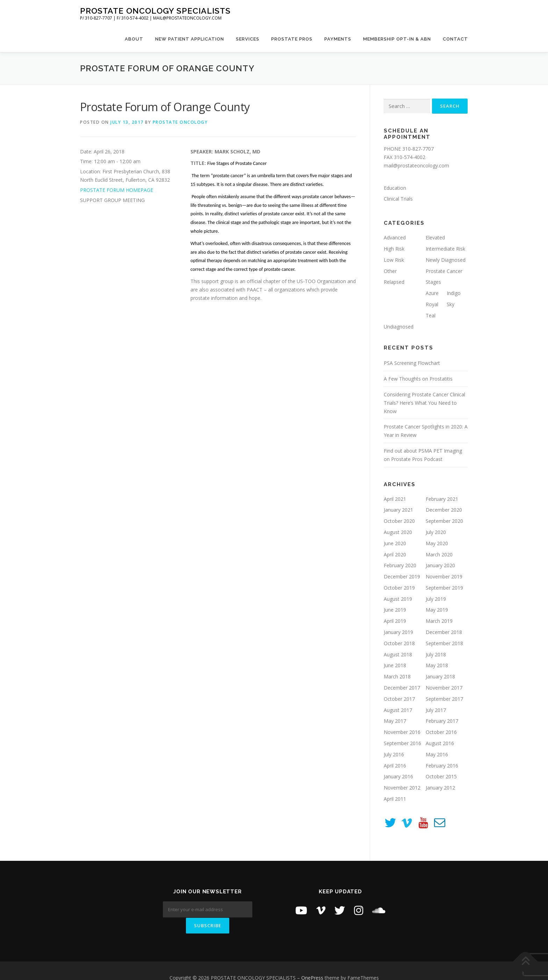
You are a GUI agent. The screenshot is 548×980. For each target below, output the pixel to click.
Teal (431, 315)
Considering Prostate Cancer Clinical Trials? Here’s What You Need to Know (424, 403)
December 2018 (444, 632)
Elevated (435, 237)
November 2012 (402, 788)
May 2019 (437, 610)
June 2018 (395, 665)
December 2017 (402, 688)
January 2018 (440, 676)
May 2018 (437, 665)
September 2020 (444, 521)
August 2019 (398, 599)
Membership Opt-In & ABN (397, 39)
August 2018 (398, 654)
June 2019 (395, 610)
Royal (432, 304)
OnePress (312, 963)
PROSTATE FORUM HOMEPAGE (117, 190)
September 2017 (444, 699)
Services (248, 39)
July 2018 (436, 654)
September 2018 (444, 643)
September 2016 (402, 743)
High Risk (394, 249)
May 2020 (437, 543)
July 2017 (436, 710)
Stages (433, 282)
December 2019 (402, 577)
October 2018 (399, 643)
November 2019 (444, 577)
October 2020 (399, 521)
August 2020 (398, 532)
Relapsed (394, 282)
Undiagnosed (399, 327)
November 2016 (402, 732)
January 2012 (440, 788)
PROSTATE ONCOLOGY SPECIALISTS (155, 11)
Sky (450, 304)
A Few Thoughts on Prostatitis (418, 379)
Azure (432, 293)
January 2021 (398, 510)
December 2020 (444, 510)
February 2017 (442, 721)
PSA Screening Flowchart (412, 363)
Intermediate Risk (445, 249)
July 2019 (436, 599)
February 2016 (442, 766)
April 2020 (395, 554)
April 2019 (395, 621)
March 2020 (439, 554)
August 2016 (440, 743)
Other (390, 271)
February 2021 (442, 499)
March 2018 (397, 676)
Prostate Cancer (444, 271)
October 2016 (441, 732)
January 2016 (398, 776)
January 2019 (398, 632)
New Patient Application (190, 39)
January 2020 (440, 565)
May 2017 (395, 721)
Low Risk (394, 260)
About (134, 39)
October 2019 (399, 588)
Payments (338, 39)
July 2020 (436, 532)
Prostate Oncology (180, 122)
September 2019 (444, 588)
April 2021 (395, 499)
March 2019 (439, 621)
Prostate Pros (292, 39)
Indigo (454, 293)
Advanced (395, 237)
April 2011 (395, 799)
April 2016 (395, 766)
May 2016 (437, 754)
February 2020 (400, 565)
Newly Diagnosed (446, 260)
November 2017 (444, 688)
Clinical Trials (398, 199)
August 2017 (398, 710)
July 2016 (394, 754)
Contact (455, 39)
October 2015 (441, 776)
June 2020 (395, 543)
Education (395, 188)
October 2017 (399, 699)
